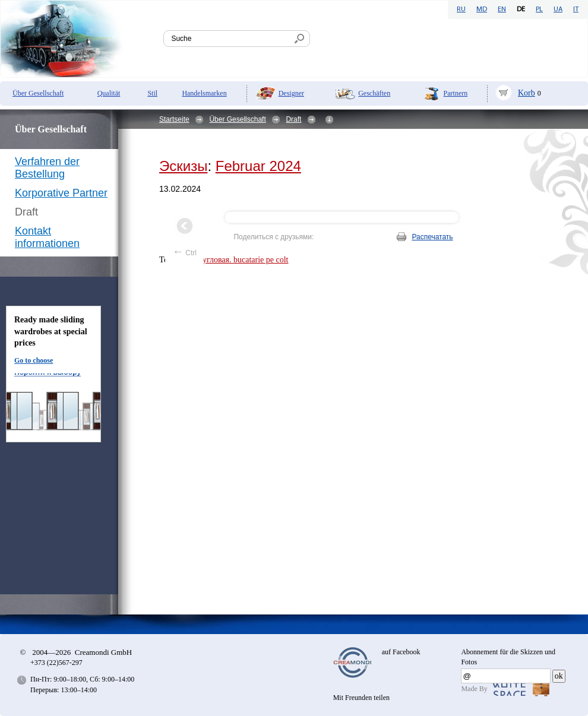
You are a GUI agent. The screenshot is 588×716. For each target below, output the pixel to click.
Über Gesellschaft (38, 93)
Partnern (456, 93)
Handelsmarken (204, 93)
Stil (152, 93)
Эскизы (183, 166)
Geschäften (374, 93)
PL (539, 9)
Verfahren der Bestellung (47, 168)
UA (558, 9)
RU (461, 9)
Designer (291, 93)
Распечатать (432, 237)
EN (502, 9)
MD (482, 9)
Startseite (174, 119)
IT (576, 9)
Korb (527, 93)
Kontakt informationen (47, 237)
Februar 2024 (258, 166)
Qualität (109, 93)
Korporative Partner (61, 193)
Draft (293, 119)
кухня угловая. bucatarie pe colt (234, 260)
